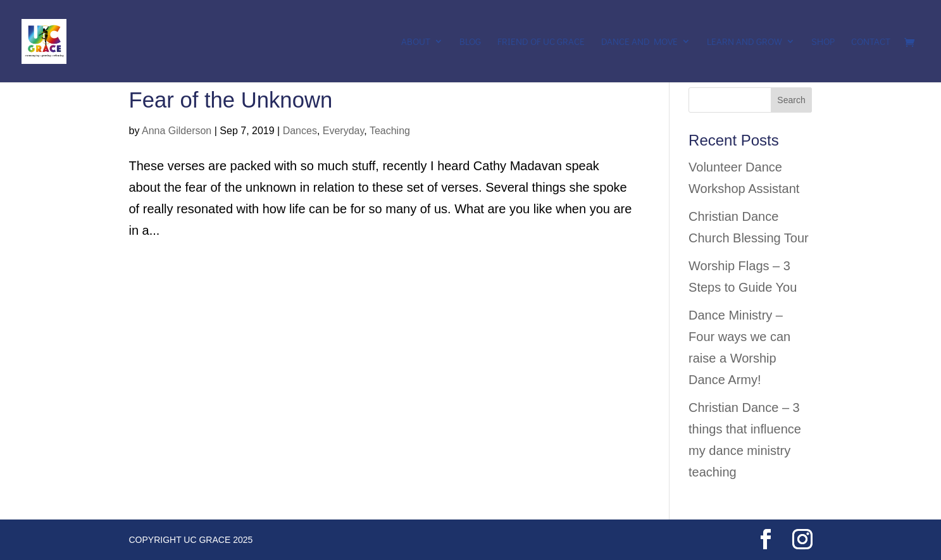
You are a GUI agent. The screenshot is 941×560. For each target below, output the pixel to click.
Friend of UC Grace (541, 42)
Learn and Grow (745, 42)
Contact (871, 42)
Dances (300, 131)
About (416, 42)
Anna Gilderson (177, 131)
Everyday (344, 131)
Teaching (390, 131)
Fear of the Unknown (231, 100)
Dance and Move (639, 42)
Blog (470, 42)
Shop (823, 42)
